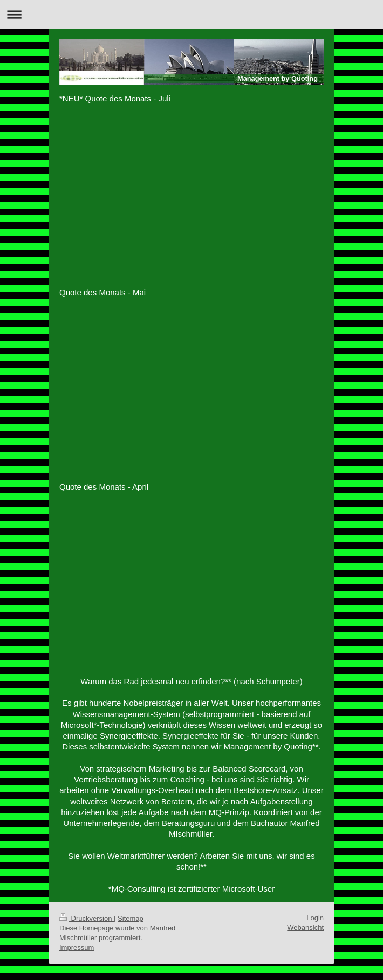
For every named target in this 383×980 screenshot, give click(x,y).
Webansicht (305, 927)
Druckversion (87, 918)
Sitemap (131, 918)
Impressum (77, 947)
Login (315, 918)
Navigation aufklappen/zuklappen (191, 14)
